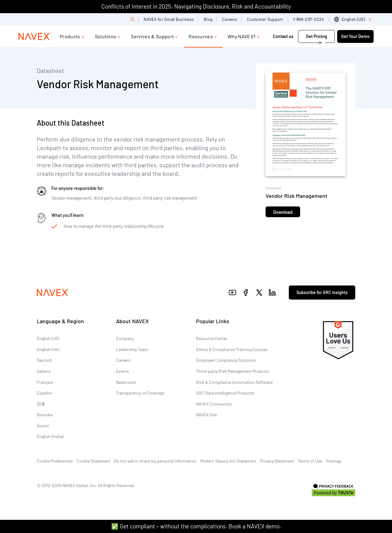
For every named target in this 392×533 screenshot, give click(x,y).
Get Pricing (317, 36)
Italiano (44, 371)
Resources (201, 36)
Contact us (284, 36)
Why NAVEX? (241, 36)
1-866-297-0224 (309, 19)
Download (283, 212)
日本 (41, 404)
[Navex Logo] (35, 36)
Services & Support (152, 36)
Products (70, 36)
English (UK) (48, 349)
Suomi (43, 426)
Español (44, 393)
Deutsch (45, 360)
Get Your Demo (355, 36)
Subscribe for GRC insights (322, 292)
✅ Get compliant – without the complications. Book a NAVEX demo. (196, 526)
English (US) (48, 338)
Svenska (45, 415)
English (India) (50, 436)
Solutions (106, 36)
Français (45, 382)
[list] (354, 19)
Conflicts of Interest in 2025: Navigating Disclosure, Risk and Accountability (196, 6)
